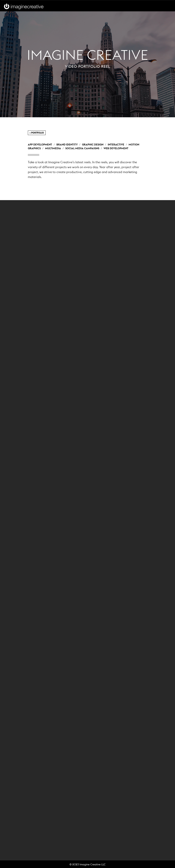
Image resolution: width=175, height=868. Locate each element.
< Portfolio (37, 133)
